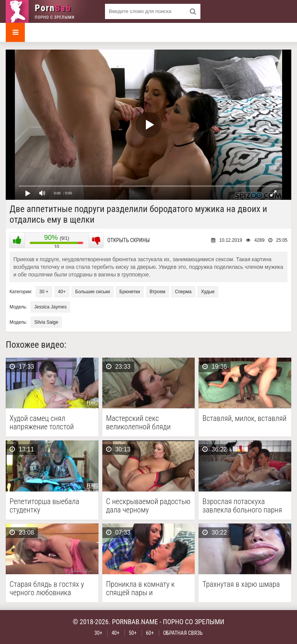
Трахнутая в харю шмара (241, 584)
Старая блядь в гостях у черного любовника (47, 588)
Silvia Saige (46, 322)
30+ (98, 633)
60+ (150, 633)
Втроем (157, 292)
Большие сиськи (93, 292)
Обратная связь (183, 633)
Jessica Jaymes (51, 307)
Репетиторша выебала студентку (44, 506)
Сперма (183, 292)
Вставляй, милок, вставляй (244, 418)
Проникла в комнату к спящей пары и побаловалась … (140, 588)
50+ (133, 633)
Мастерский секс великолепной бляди (138, 422)
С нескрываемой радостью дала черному (148, 506)
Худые (208, 292)
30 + (44, 292)
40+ (62, 292)
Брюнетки (130, 292)
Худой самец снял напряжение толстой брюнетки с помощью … (46, 422)
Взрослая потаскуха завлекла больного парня (242, 506)
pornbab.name (135, 622)
